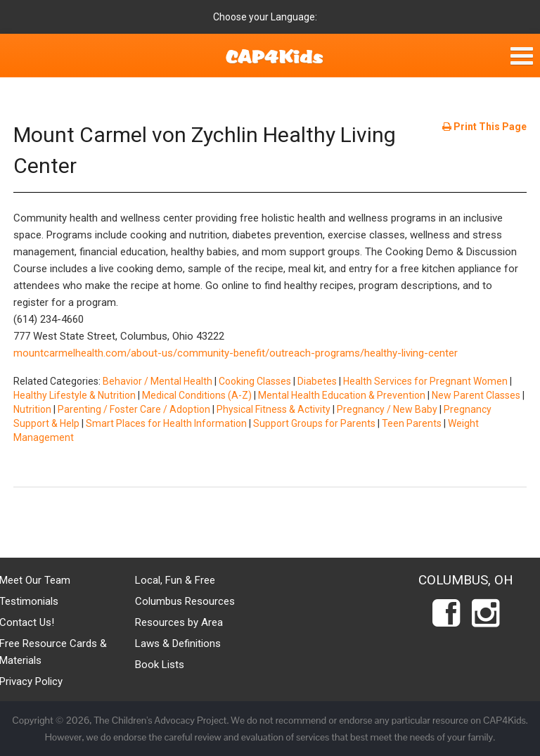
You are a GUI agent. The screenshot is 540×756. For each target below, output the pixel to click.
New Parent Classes (476, 395)
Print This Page (484, 127)
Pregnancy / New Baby (387, 409)
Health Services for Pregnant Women (425, 381)
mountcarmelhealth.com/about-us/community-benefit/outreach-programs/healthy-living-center (236, 353)
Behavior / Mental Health (157, 381)
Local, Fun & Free (175, 580)
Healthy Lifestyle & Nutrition (75, 395)
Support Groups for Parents (314, 423)
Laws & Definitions (178, 643)
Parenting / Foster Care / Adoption (134, 409)
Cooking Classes (255, 381)
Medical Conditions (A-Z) (197, 395)
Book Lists (160, 665)
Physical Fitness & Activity (274, 409)
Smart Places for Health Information (166, 423)
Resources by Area (179, 622)
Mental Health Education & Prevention (342, 395)
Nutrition (32, 409)
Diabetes (317, 381)
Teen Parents (412, 423)
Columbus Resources (185, 601)
